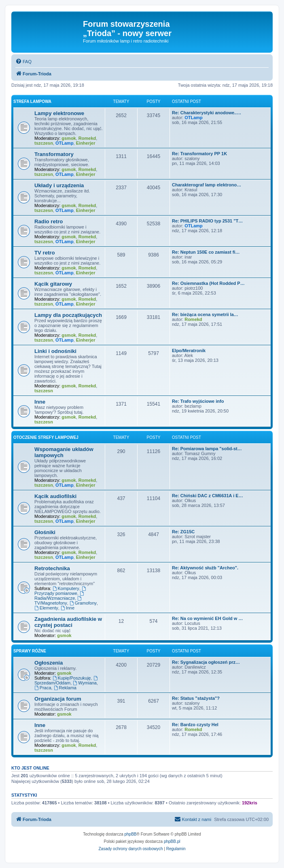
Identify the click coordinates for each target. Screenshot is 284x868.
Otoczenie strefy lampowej (46, 437)
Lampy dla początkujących (68, 315)
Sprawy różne (30, 651)
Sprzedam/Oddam (66, 681)
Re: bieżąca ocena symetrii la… (205, 314)
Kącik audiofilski (55, 496)
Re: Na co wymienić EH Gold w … (207, 618)
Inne (40, 402)
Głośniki (45, 532)
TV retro (45, 253)
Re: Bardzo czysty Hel (195, 725)
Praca (43, 688)
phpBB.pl (172, 841)
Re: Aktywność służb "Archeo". (205, 568)
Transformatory (54, 154)
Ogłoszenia (49, 663)
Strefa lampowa (32, 102)
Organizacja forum (58, 699)
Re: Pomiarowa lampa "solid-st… (207, 449)
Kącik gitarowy (53, 284)
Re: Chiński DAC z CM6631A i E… (208, 496)
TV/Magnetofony (58, 601)
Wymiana (85, 683)
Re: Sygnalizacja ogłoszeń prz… (206, 662)
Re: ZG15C (183, 532)
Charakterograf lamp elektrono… (207, 185)
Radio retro (49, 221)
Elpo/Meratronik (189, 351)
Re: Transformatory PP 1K (199, 154)
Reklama (65, 688)
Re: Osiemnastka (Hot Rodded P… (208, 283)
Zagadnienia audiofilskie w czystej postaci (68, 622)
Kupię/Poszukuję (72, 678)
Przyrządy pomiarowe (61, 591)
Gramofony (83, 603)
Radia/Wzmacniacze (60, 596)
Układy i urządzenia (59, 185)
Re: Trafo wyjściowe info (198, 401)
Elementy (46, 608)
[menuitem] (23, 62)
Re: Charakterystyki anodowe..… (207, 113)
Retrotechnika (52, 568)
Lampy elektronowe (59, 113)
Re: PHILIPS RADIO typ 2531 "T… (207, 221)
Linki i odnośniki (55, 351)
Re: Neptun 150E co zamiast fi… (206, 252)
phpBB (131, 834)
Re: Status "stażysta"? (196, 698)
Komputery (66, 588)
